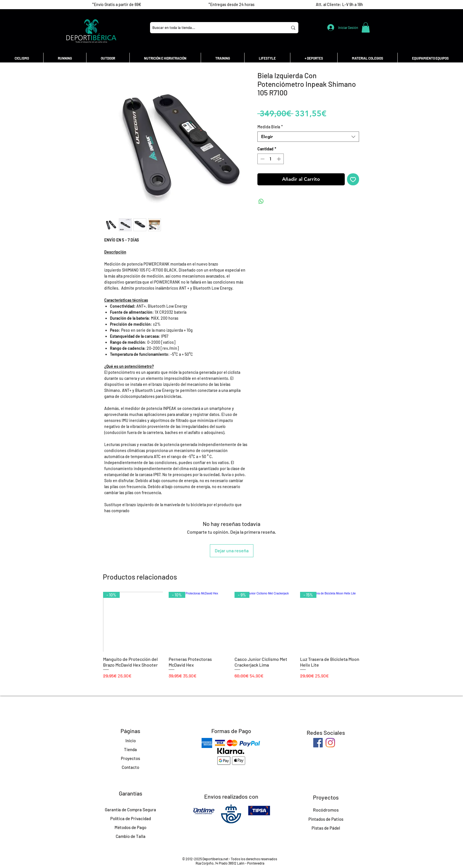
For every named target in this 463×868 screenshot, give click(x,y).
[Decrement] (262, 159)
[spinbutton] (271, 159)
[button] (366, 28)
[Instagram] (330, 743)
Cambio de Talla (131, 836)
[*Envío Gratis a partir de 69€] (117, 5)
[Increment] (279, 159)
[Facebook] (318, 743)
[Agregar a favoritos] (353, 179)
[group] (232, 638)
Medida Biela (270, 127)
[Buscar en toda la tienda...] (214, 28)
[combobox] (308, 137)
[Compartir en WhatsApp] (261, 201)
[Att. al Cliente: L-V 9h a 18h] (339, 5)
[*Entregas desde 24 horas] (231, 5)
